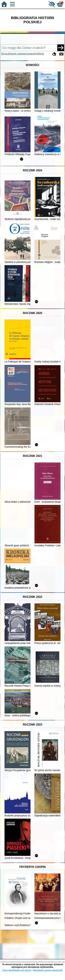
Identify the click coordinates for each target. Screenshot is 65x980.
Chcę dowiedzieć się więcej (17, 970)
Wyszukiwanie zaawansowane (18, 54)
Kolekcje (39, 54)
